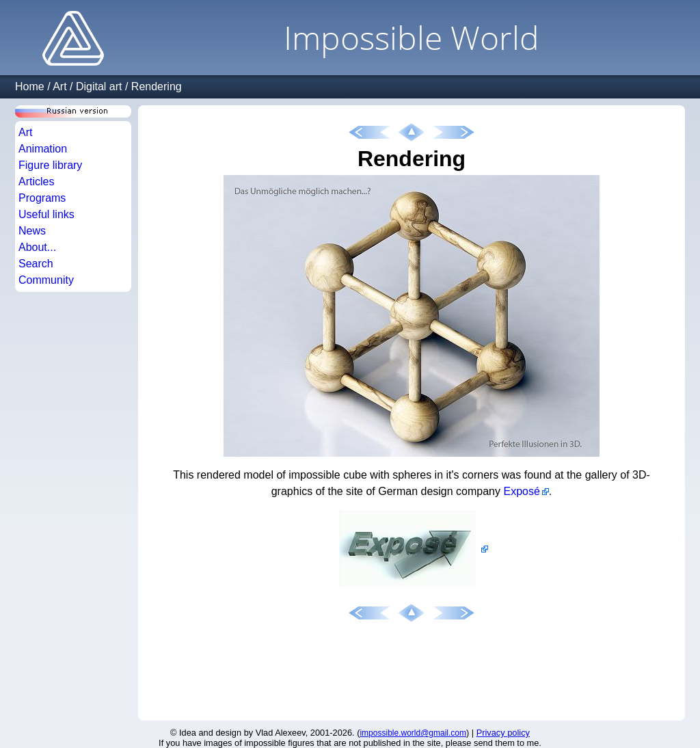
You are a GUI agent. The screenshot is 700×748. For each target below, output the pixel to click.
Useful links (46, 214)
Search (36, 264)
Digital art (99, 86)
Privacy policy (503, 733)
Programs (42, 198)
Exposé (521, 491)
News (32, 231)
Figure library (50, 165)
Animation (43, 149)
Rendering (157, 86)
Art (59, 86)
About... (37, 247)
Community (46, 280)
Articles (36, 182)
